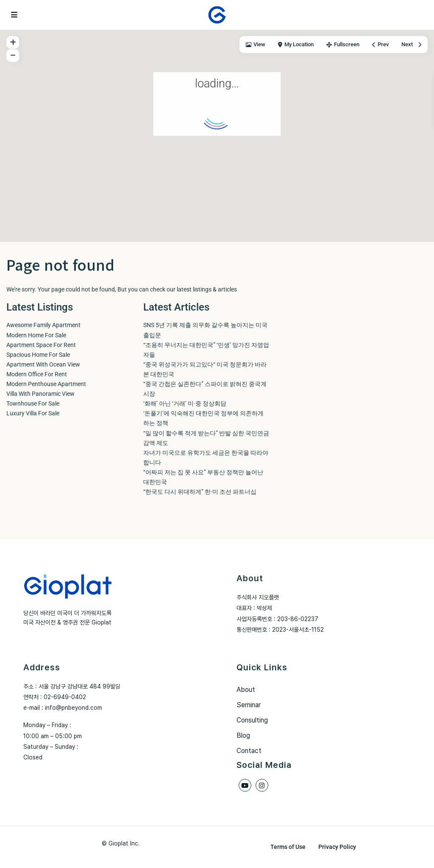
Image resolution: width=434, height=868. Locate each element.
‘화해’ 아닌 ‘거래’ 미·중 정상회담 (185, 403)
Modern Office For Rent (37, 374)
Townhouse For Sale (33, 403)
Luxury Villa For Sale (33, 413)
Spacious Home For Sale (38, 355)
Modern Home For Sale (36, 335)
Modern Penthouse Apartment (46, 384)
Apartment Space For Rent (41, 345)
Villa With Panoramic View (40, 394)
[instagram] (262, 785)
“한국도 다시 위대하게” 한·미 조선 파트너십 (200, 492)
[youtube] (245, 785)
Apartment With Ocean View (43, 364)
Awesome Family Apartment (43, 325)
